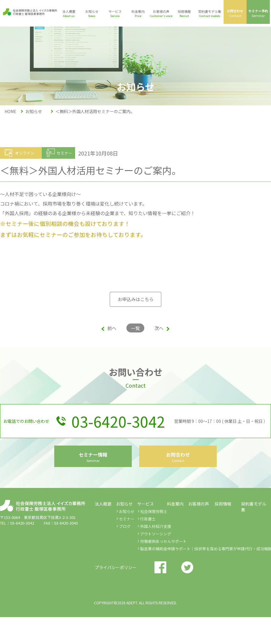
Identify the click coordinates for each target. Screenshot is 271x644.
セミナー (127, 546)
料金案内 (175, 531)
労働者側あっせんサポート (163, 568)
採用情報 (223, 531)
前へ (107, 328)
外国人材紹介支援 (156, 553)
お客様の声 (199, 531)
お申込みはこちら (136, 299)
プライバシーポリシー (116, 594)
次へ (164, 328)
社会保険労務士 (154, 538)
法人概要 (103, 531)
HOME (10, 111)
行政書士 (148, 546)
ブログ (125, 553)
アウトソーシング (156, 561)
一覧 (135, 328)
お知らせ (127, 538)
